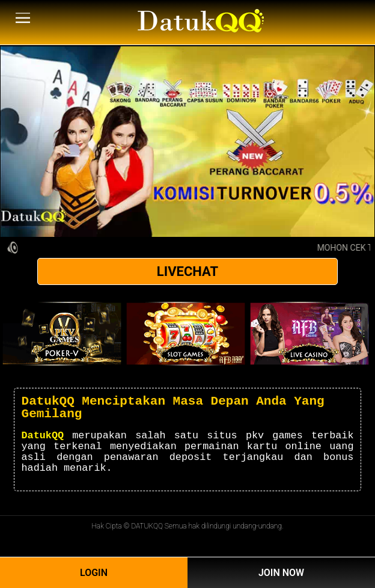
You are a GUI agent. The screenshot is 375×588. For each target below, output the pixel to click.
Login (94, 573)
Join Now (281, 573)
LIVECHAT (187, 271)
